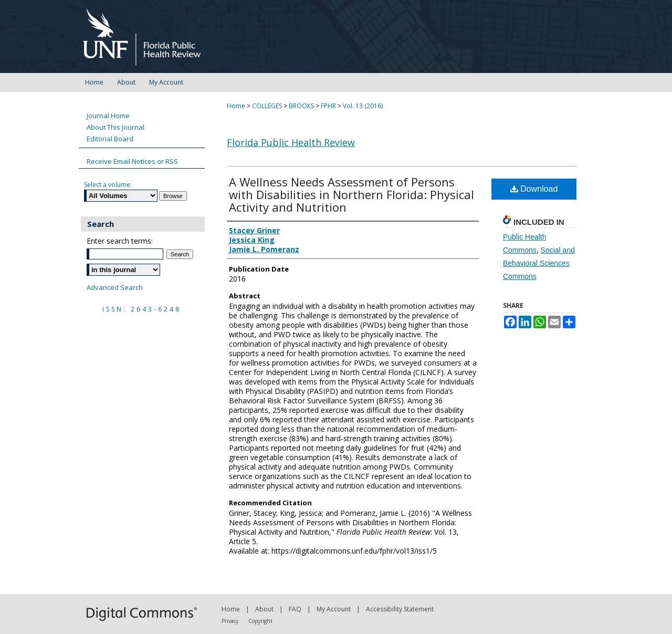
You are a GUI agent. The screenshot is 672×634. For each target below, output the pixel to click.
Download (534, 189)
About (264, 609)
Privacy (230, 621)
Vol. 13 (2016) (363, 106)
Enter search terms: (120, 241)
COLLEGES (267, 106)
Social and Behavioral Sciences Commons (539, 263)
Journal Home (108, 116)
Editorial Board (110, 139)
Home (236, 106)
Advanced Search (115, 287)
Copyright (260, 621)
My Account (334, 609)
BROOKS (301, 106)
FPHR (328, 106)
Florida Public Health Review (291, 142)
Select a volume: (108, 185)
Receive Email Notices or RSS (132, 161)
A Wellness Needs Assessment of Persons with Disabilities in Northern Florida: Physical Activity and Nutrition (351, 194)
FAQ (295, 609)
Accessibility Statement (400, 609)
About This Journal (115, 127)
